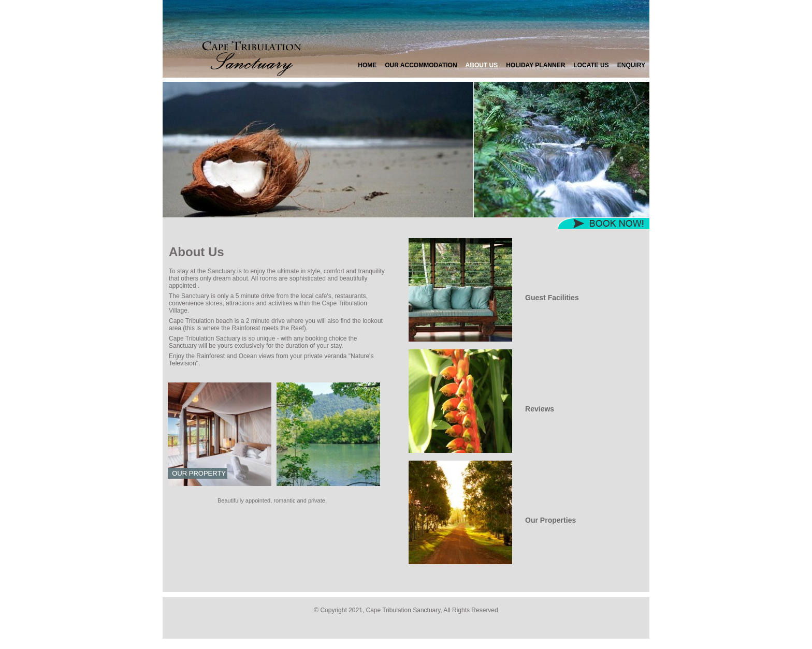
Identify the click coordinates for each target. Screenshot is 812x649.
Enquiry (631, 65)
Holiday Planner (535, 65)
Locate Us (591, 65)
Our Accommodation (421, 65)
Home (367, 65)
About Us (482, 65)
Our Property (199, 473)
